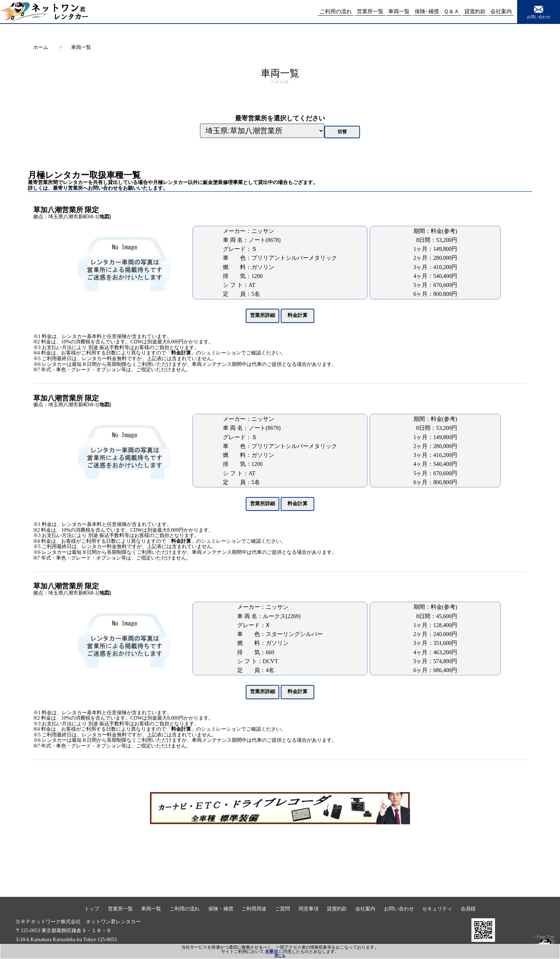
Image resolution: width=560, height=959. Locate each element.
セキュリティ (437, 909)
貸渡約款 (337, 909)
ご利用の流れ (185, 909)
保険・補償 (221, 909)
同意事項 (309, 909)
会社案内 (365, 909)
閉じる (280, 956)
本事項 (271, 951)
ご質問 (282, 909)
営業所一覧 (120, 909)
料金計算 (181, 353)
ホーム (41, 47)
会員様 (468, 909)
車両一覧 (81, 47)
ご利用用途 (254, 909)
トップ (92, 909)
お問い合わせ (539, 11)
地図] (105, 217)
